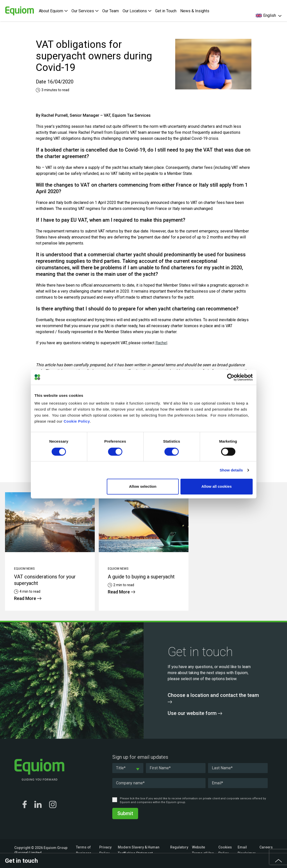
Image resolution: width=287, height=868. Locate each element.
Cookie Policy (77, 421)
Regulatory (179, 847)
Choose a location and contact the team (213, 698)
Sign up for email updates (140, 757)
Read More (28, 598)
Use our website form (195, 713)
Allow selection (143, 486)
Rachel (161, 343)
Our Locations (137, 11)
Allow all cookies (217, 486)
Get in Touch (166, 11)
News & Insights (195, 11)
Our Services (85, 11)
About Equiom (53, 11)
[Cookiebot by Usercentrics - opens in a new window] (231, 377)
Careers (266, 847)
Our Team (111, 11)
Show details (231, 470)
